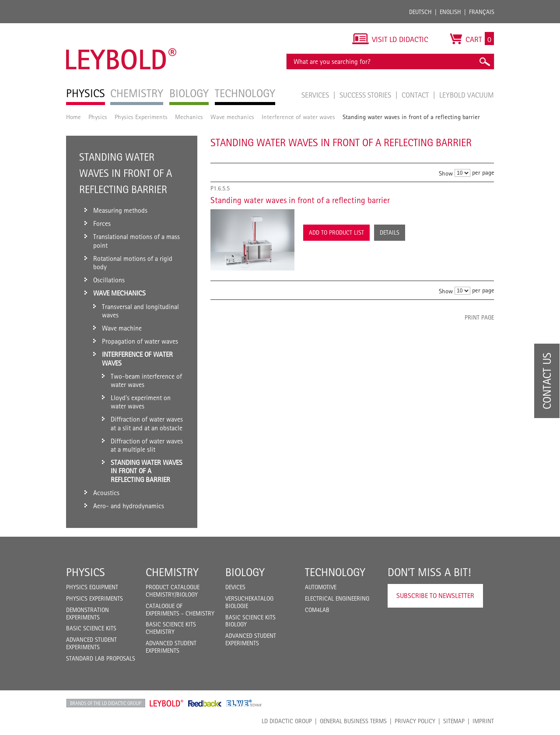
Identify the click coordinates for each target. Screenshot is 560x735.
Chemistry (172, 572)
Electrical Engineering (337, 598)
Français (482, 12)
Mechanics (189, 117)
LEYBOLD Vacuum (467, 95)
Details (390, 232)
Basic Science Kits (91, 628)
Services (316, 95)
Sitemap (454, 721)
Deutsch (420, 12)
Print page (479, 317)
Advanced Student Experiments (91, 643)
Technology (335, 572)
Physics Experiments (141, 117)
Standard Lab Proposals (101, 658)
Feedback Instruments (205, 703)
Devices (235, 587)
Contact (416, 95)
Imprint (483, 721)
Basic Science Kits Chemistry (171, 628)
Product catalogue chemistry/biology (173, 591)
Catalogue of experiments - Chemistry (180, 610)
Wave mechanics (232, 117)
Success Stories (366, 95)
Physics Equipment (92, 587)
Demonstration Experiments (87, 614)
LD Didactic (106, 703)
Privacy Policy (415, 721)
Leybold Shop (167, 703)
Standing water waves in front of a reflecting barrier (300, 200)
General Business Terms (353, 721)
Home (73, 117)
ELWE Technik (244, 703)
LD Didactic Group (287, 721)
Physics (98, 117)
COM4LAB (317, 610)
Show (446, 173)
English (450, 12)
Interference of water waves (298, 117)
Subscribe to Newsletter (435, 596)
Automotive (321, 587)
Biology (245, 572)
